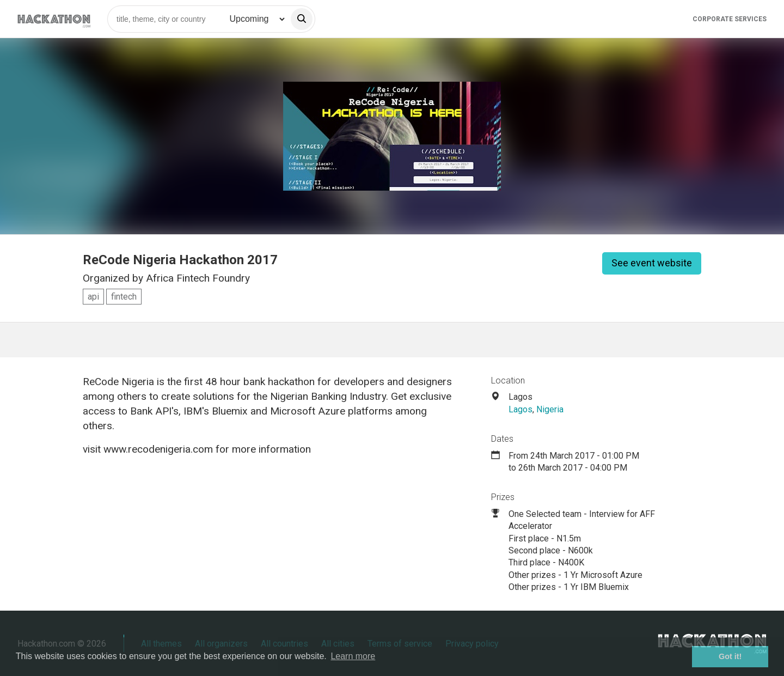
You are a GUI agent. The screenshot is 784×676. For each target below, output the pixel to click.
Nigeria (550, 409)
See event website (652, 263)
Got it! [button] (730, 656)
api (93, 297)
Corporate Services (730, 19)
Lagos (520, 409)
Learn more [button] (353, 656)
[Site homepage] (54, 19)
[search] (302, 19)
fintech (124, 297)
